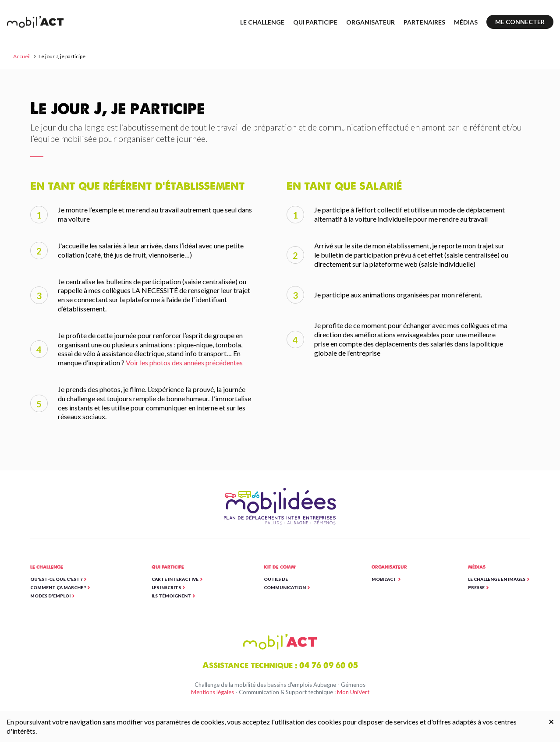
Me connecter (520, 22)
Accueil (22, 56)
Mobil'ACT (384, 579)
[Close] (551, 721)
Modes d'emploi (50, 596)
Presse (476, 587)
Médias (466, 22)
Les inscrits (166, 587)
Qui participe (315, 22)
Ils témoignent (171, 596)
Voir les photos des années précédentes (184, 362)
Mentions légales (213, 692)
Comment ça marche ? (58, 587)
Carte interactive (175, 579)
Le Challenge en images (497, 579)
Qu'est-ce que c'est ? (56, 579)
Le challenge (262, 22)
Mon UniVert (353, 692)
